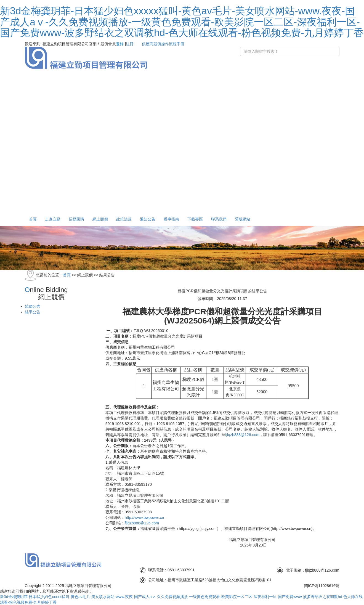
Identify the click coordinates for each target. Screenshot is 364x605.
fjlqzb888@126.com (242, 435)
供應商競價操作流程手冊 (163, 44)
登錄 (120, 44)
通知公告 (148, 219)
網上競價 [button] (100, 219)
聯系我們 (219, 219)
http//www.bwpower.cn (144, 518)
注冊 (130, 44)
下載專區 (195, 219)
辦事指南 (171, 219)
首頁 (33, 219)
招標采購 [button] (76, 219)
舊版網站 (243, 219)
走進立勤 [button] (53, 219)
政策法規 (124, 219)
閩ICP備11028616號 (322, 586)
